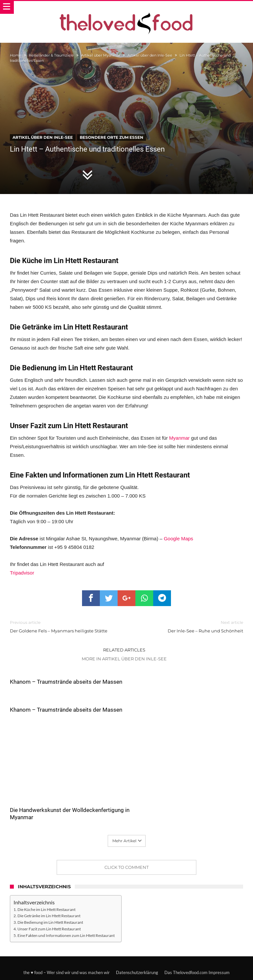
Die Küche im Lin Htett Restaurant (46, 881)
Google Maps (178, 539)
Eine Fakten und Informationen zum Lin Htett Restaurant (66, 907)
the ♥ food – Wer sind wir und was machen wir (67, 944)
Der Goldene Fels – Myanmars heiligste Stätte (63, 626)
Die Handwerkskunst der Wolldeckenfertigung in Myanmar (51, 786)
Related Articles (124, 650)
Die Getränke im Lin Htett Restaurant (49, 888)
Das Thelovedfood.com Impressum (197, 944)
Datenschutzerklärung (137, 944)
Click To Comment (126, 839)
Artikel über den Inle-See (150, 55)
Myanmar (179, 438)
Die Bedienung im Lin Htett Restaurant (50, 894)
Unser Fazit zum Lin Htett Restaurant (49, 901)
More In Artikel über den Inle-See (124, 659)
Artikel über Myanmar (101, 55)
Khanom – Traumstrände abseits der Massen (66, 682)
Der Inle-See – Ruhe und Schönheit (190, 626)
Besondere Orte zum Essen (112, 137)
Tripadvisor (22, 573)
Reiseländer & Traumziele (51, 55)
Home (16, 55)
